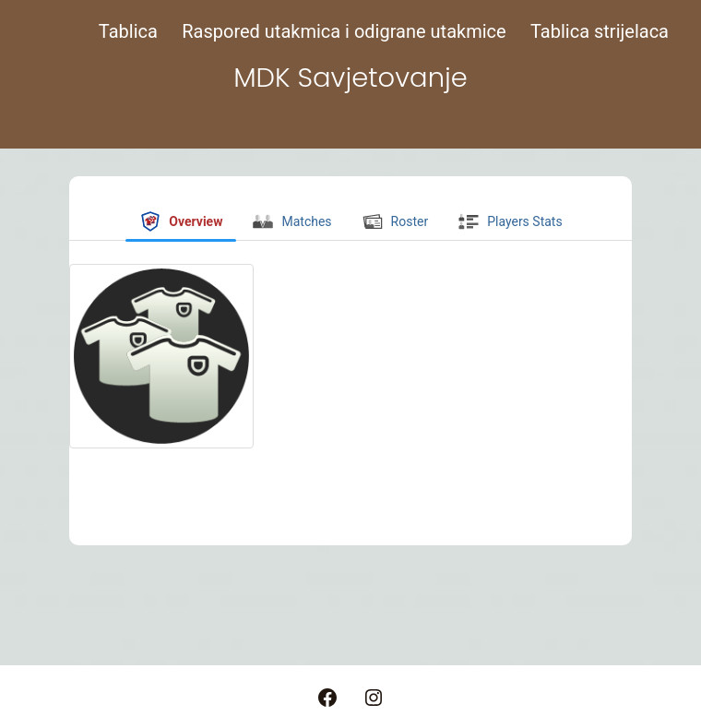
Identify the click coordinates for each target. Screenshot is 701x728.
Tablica (128, 31)
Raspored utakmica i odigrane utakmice (344, 31)
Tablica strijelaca (600, 31)
